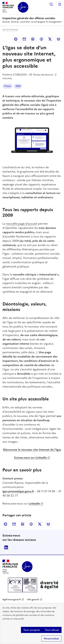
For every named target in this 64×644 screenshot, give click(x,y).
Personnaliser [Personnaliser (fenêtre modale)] (51, 638)
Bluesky (59, 39)
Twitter (50, 39)
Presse (7, 86)
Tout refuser (52, 630)
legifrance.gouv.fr (12, 600)
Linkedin (33, 39)
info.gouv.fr (33, 600)
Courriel (24, 39)
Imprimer (16, 39)
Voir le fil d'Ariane (10, 30)
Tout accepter (32, 630)
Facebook (41, 39)
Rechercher (51, 4)
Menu (60, 4)
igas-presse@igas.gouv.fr (18, 491)
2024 (18, 86)
